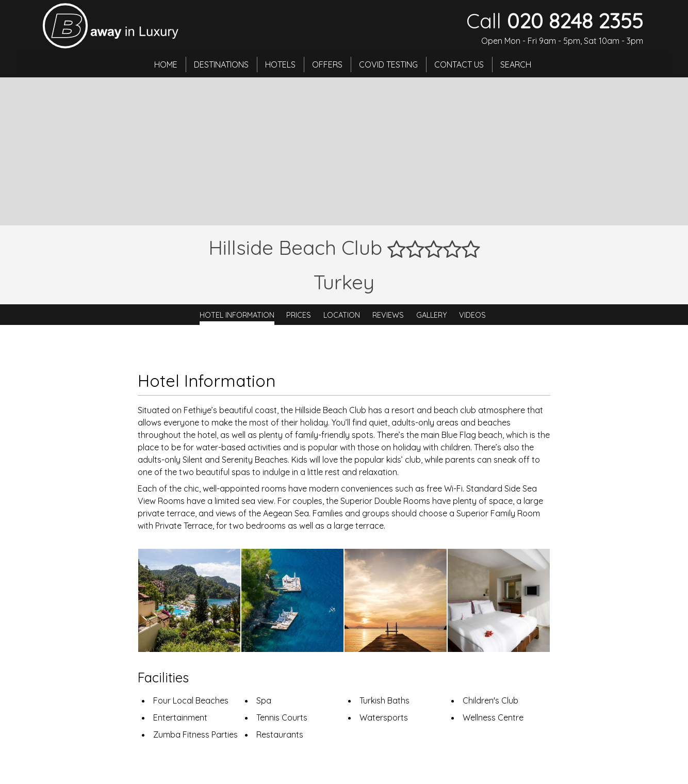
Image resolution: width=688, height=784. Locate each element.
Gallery (432, 315)
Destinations (221, 64)
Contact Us (459, 64)
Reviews (388, 315)
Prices (299, 315)
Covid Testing (388, 64)
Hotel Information (237, 315)
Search (516, 64)
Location (342, 315)
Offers (327, 64)
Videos (472, 315)
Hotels (280, 64)
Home (166, 64)
